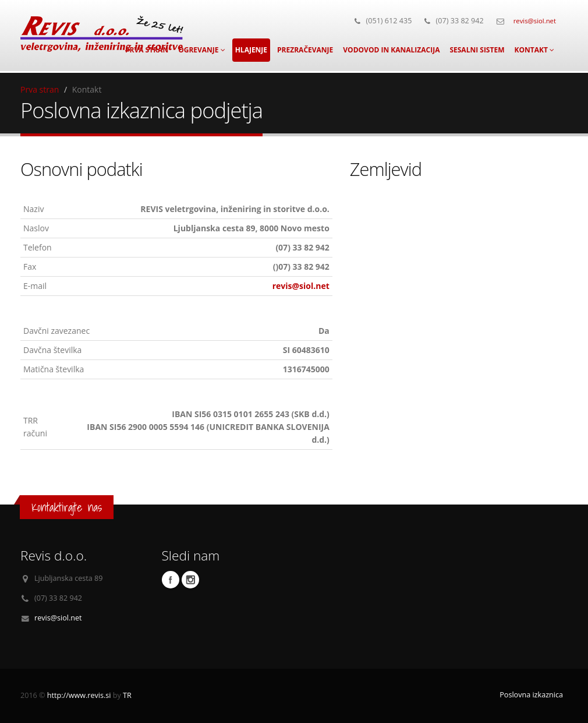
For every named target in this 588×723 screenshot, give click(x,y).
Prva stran (40, 89)
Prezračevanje (305, 50)
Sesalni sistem (477, 50)
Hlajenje (251, 50)
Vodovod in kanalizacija (391, 50)
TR (127, 695)
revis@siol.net (535, 21)
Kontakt (534, 50)
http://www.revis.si (79, 695)
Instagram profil (190, 580)
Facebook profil (171, 580)
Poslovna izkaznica (531, 695)
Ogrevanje (202, 50)
